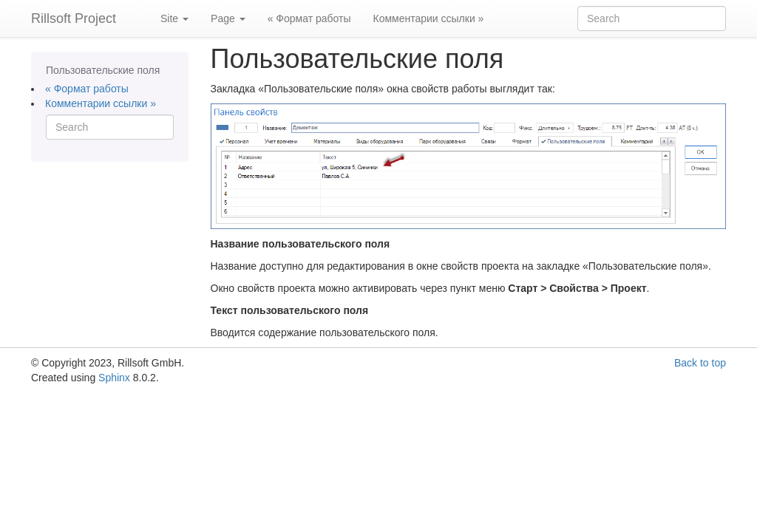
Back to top (700, 363)
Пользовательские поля (103, 70)
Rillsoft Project (74, 18)
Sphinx (114, 378)
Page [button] (228, 18)
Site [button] (174, 18)
